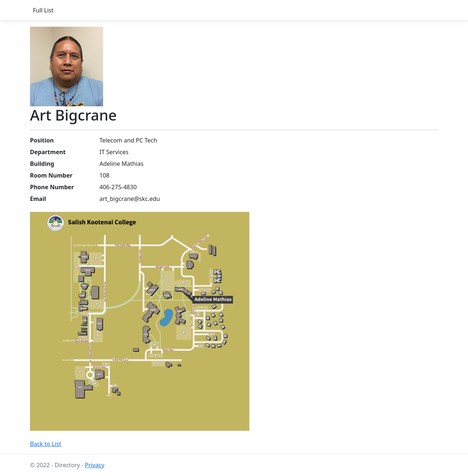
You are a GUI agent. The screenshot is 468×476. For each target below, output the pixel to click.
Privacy (95, 465)
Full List (43, 10)
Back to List (46, 444)
